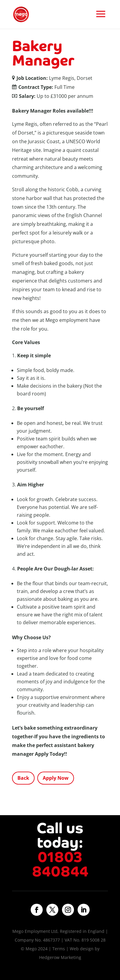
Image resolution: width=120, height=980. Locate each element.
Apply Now (56, 778)
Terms (59, 949)
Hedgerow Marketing (60, 957)
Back (23, 778)
